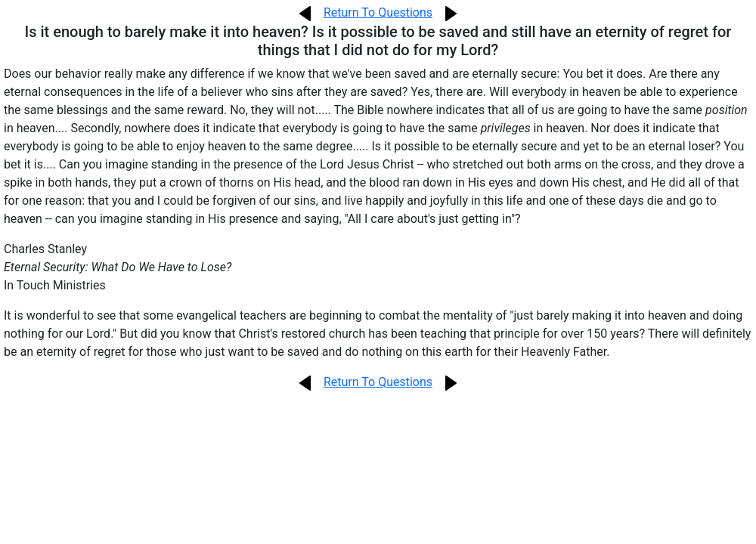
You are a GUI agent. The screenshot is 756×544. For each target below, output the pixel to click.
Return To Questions (378, 12)
